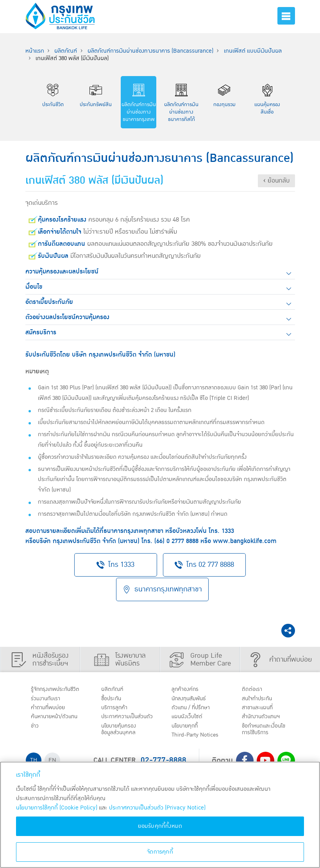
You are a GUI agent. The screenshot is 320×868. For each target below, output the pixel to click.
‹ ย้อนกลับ (276, 181)
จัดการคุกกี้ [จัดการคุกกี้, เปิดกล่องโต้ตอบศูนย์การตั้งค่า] (160, 852)
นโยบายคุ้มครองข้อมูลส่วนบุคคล (121, 738)
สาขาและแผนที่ (260, 707)
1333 (228, 531)
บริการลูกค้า (116, 707)
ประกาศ (121, 721)
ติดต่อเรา (253, 687)
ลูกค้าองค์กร (187, 687)
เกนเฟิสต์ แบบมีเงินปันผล (253, 51)
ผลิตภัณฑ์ (66, 51)
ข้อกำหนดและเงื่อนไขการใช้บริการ (265, 731)
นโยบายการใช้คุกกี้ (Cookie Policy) (57, 808)
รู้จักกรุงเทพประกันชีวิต (58, 687)
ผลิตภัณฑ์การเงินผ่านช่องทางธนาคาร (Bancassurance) (150, 51)
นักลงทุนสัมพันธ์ (191, 697)
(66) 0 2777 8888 (176, 541)
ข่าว (36, 727)
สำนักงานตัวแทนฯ (264, 717)
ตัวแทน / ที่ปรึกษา (193, 707)
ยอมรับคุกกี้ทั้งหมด (160, 826)
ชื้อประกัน (113, 697)
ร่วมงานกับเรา (48, 697)
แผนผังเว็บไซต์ (189, 717)
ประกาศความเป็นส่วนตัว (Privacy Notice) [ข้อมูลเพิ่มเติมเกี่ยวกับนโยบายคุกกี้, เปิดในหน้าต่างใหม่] (157, 808)
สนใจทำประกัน (259, 697)
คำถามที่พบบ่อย (51, 707)
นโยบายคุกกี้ (187, 727)
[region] (160, 815)
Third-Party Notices (199, 737)
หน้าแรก (35, 51)
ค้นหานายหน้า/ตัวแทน (57, 717)
